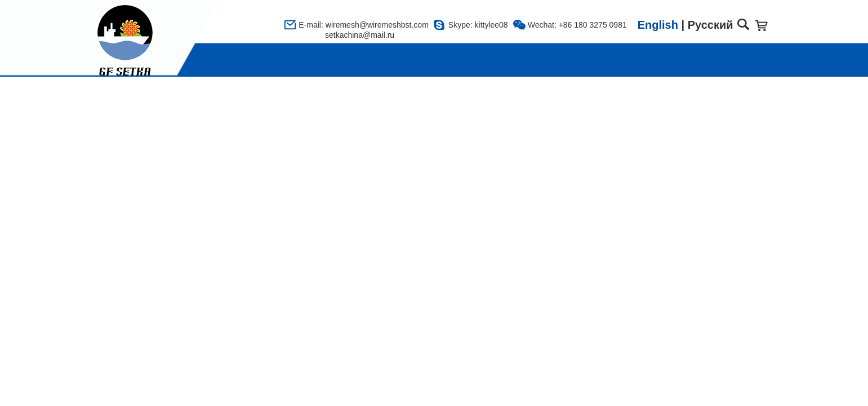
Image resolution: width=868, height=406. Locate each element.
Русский (711, 25)
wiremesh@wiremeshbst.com (377, 25)
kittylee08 (491, 25)
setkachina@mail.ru (346, 35)
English (658, 25)
